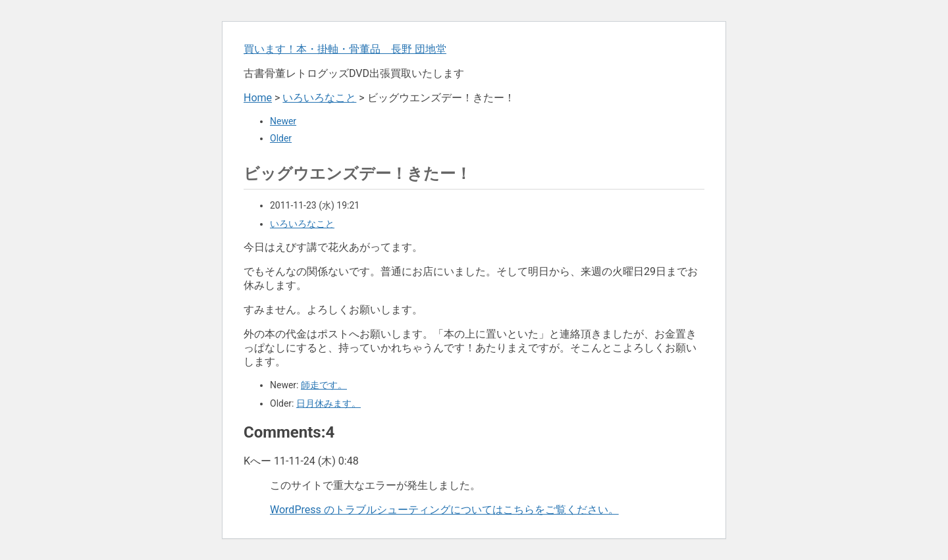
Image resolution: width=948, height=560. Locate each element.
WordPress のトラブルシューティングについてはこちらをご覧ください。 (444, 510)
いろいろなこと (319, 98)
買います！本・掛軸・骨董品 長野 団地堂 (345, 49)
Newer (283, 121)
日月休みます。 (329, 403)
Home (258, 98)
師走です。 (324, 385)
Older (281, 138)
